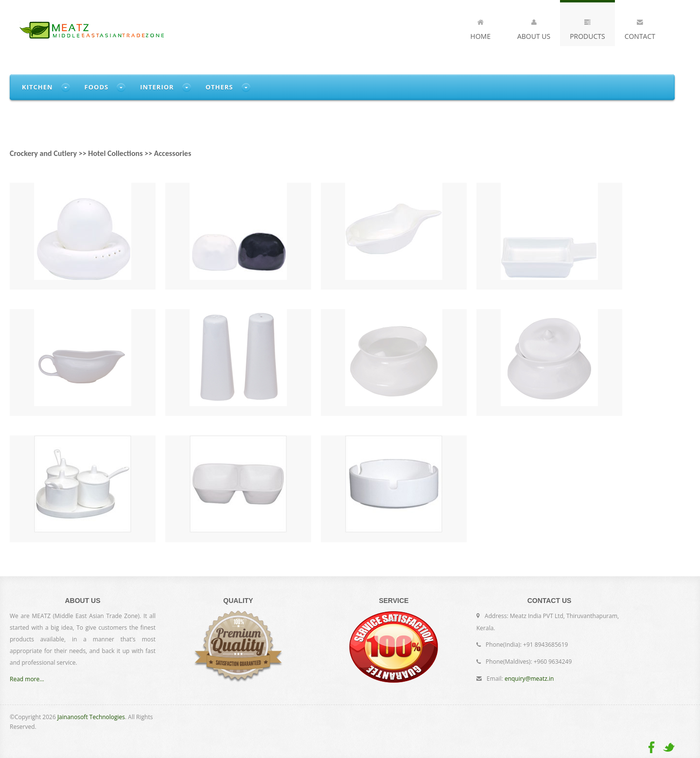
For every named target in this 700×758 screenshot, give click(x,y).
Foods (97, 87)
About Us (534, 28)
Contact (640, 28)
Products (587, 28)
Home (481, 28)
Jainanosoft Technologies (91, 717)
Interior (157, 87)
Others (219, 87)
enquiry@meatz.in (529, 679)
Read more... (27, 679)
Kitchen (37, 87)
